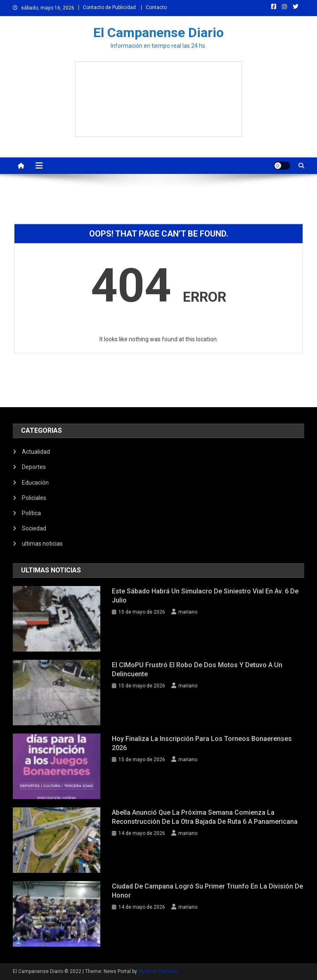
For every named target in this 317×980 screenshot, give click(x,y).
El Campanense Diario (158, 33)
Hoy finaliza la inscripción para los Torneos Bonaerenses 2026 (202, 743)
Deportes (34, 467)
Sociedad (34, 528)
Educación (35, 483)
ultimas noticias (42, 544)
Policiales (34, 498)
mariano (188, 612)
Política (31, 513)
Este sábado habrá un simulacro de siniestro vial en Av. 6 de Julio (205, 596)
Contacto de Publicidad (109, 7)
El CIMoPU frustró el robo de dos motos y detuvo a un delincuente (197, 669)
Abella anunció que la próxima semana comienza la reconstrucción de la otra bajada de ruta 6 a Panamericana (205, 817)
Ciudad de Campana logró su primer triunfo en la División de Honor (207, 891)
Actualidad (36, 452)
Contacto (156, 7)
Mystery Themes (157, 971)
